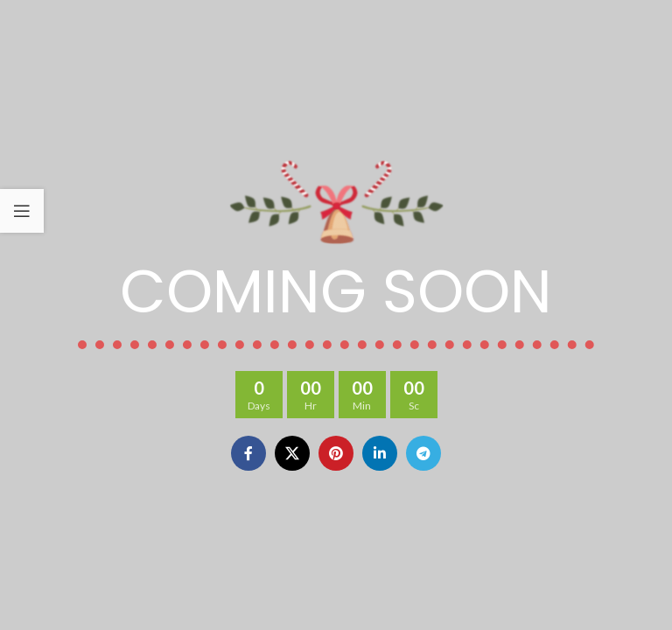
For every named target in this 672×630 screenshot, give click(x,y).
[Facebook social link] (248, 453)
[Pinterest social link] (336, 453)
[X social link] (292, 453)
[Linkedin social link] (380, 453)
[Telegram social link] (423, 453)
